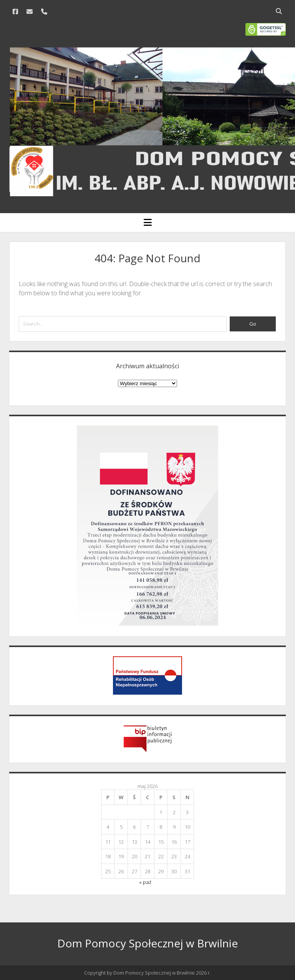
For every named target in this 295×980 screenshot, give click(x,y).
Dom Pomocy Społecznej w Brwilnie (147, 943)
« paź (145, 882)
